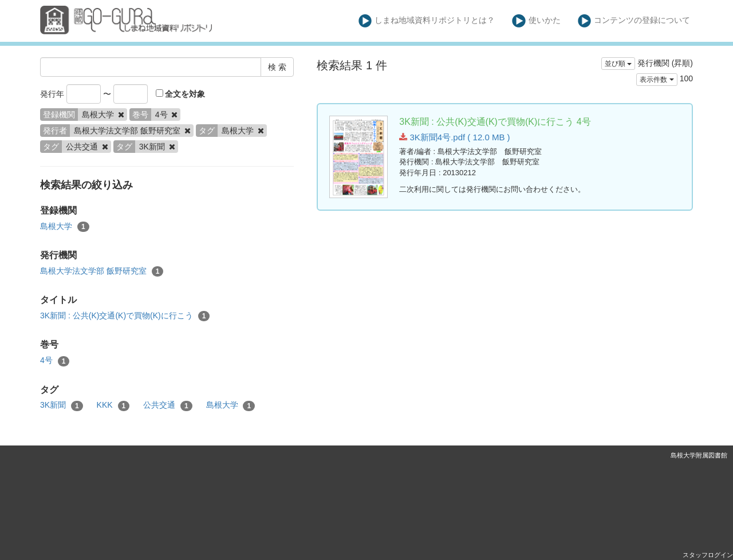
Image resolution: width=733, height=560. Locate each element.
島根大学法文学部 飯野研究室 (102, 271)
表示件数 (657, 80)
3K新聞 (62, 405)
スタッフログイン (708, 555)
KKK (113, 405)
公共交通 (168, 405)
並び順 (618, 64)
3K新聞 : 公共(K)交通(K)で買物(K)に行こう (125, 316)
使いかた (536, 21)
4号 (55, 361)
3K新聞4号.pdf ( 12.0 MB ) (454, 137)
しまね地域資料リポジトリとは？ (427, 21)
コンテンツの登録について (634, 21)
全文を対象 (181, 94)
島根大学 (65, 227)
